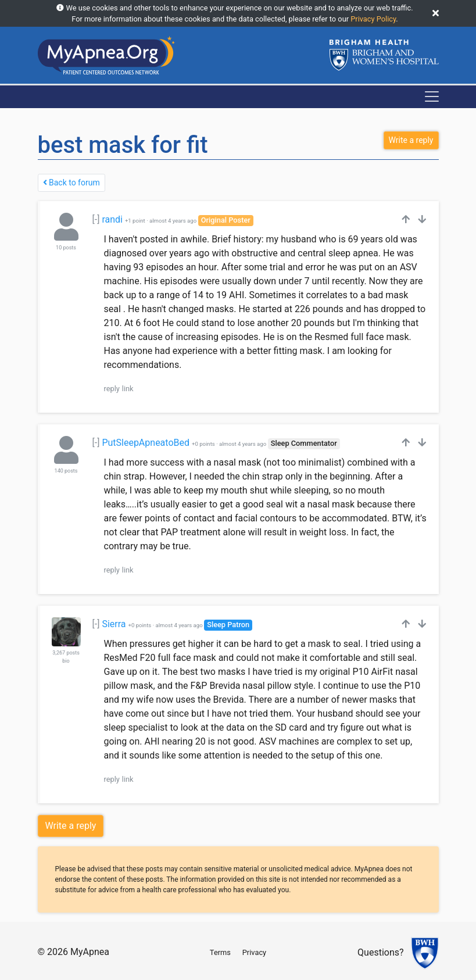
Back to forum (71, 183)
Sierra (114, 624)
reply (112, 389)
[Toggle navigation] (432, 96)
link (128, 389)
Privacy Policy (373, 19)
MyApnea (90, 952)
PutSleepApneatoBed (146, 443)
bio (66, 661)
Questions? (380, 953)
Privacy (254, 952)
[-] (96, 219)
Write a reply (71, 826)
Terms (220, 952)
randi (112, 219)
